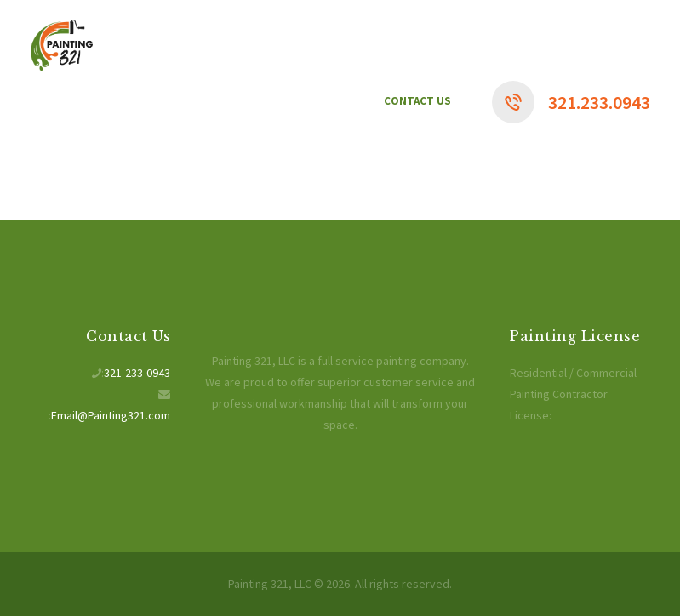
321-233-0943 (137, 373)
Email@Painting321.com (111, 415)
